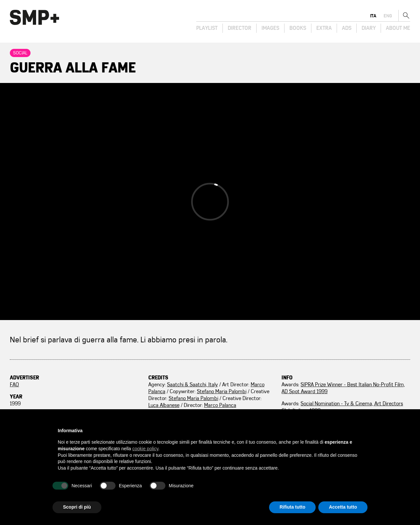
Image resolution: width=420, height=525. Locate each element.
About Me (398, 28)
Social (20, 53)
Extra (324, 28)
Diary (369, 28)
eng (388, 16)
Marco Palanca (220, 405)
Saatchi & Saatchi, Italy (192, 385)
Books (298, 28)
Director (240, 28)
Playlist (207, 28)
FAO (14, 385)
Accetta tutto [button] (343, 507)
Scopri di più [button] (77, 507)
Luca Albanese (164, 405)
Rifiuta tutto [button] (293, 507)
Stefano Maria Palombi (222, 392)
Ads (347, 28)
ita (373, 16)
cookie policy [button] (145, 449)
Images (270, 28)
